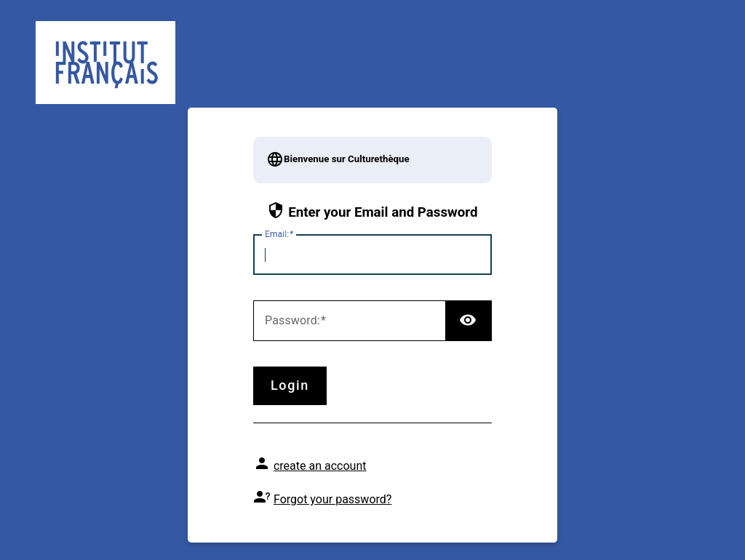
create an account (320, 466)
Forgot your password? (332, 499)
